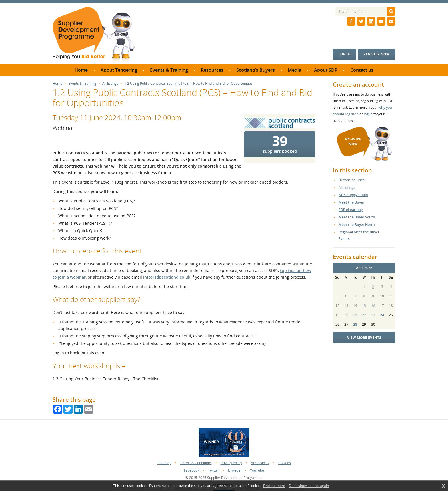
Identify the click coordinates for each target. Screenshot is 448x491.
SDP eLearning (351, 210)
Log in (344, 54)
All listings (110, 84)
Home (57, 84)
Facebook (192, 470)
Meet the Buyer (351, 202)
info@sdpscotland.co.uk (167, 277)
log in (368, 114)
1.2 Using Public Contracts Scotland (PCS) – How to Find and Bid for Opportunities (188, 84)
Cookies (285, 463)
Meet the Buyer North (357, 225)
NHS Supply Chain (353, 195)
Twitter (214, 470)
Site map (164, 463)
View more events (364, 338)
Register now (377, 54)
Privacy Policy (231, 463)
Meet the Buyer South (357, 217)
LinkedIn (235, 470)
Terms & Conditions (196, 463)
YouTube (257, 470)
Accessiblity (260, 463)
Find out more (274, 486)
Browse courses (352, 180)
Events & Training (82, 84)
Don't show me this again (309, 486)
